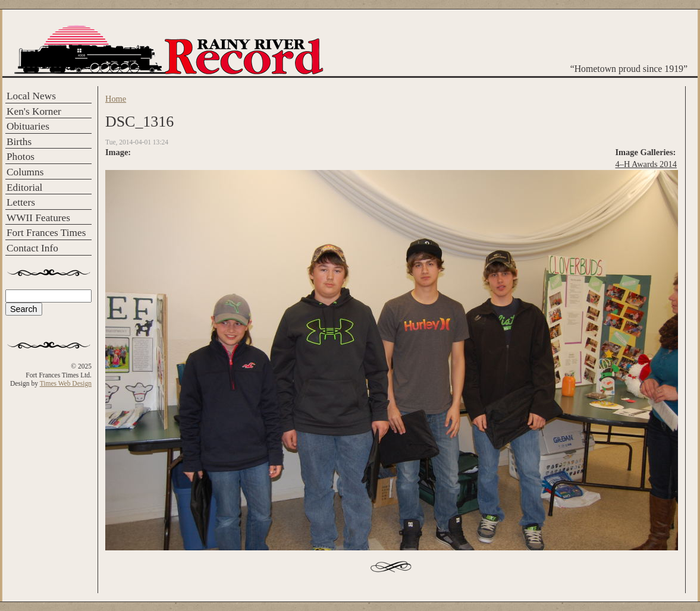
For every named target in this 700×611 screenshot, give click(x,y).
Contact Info (32, 248)
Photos (21, 157)
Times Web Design (66, 383)
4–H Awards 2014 (646, 164)
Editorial (24, 188)
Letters (21, 202)
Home (116, 99)
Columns (25, 172)
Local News (31, 96)
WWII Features (38, 218)
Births (19, 142)
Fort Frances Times (46, 233)
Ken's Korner (34, 111)
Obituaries (28, 126)
